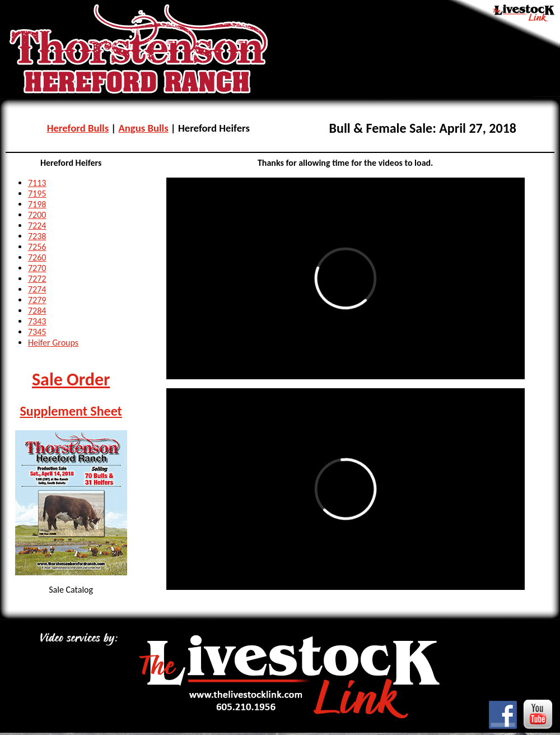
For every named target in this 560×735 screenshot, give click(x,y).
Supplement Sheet (71, 411)
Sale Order (71, 380)
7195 (37, 194)
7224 (37, 225)
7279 (37, 300)
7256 (37, 247)
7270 (37, 268)
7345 (37, 332)
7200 (37, 215)
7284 (37, 311)
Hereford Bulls (78, 128)
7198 (37, 204)
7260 (37, 257)
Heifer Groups (53, 343)
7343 (37, 321)
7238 (37, 236)
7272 (37, 279)
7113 (37, 183)
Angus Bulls (143, 128)
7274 (37, 289)
